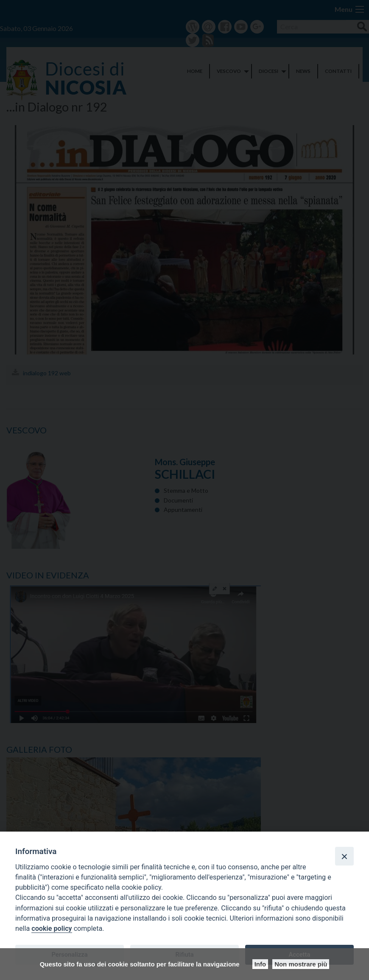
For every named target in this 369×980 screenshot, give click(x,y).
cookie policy (52, 928)
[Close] (344, 856)
